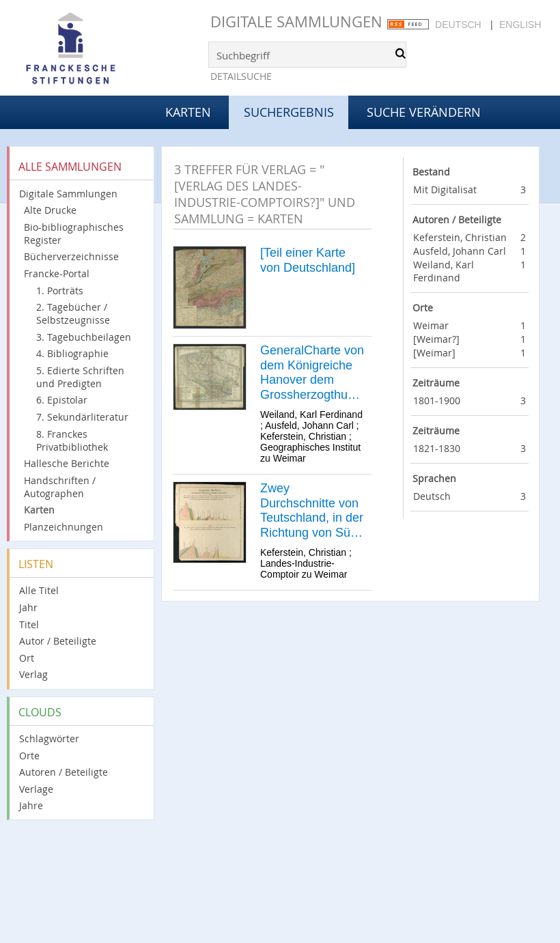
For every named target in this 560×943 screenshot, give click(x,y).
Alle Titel (39, 590)
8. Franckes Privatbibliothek (72, 440)
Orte (29, 756)
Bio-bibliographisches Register (74, 234)
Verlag (33, 674)
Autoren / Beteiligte (64, 772)
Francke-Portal (57, 273)
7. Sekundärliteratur (82, 417)
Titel (29, 624)
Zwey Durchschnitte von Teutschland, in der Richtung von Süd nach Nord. (312, 511)
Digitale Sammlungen (296, 22)
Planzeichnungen (64, 527)
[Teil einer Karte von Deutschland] (308, 260)
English (520, 25)
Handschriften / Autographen (60, 487)
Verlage (36, 789)
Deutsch (458, 25)
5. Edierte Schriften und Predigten (80, 377)
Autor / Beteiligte (58, 641)
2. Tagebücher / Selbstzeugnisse (73, 313)
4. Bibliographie (72, 353)
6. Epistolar (62, 400)
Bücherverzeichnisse (71, 256)
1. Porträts (60, 291)
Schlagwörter (49, 738)
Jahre (31, 805)
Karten (188, 112)
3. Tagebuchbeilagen (84, 337)
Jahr (28, 607)
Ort (27, 658)
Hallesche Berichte (67, 463)
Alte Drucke (50, 210)
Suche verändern (424, 112)
